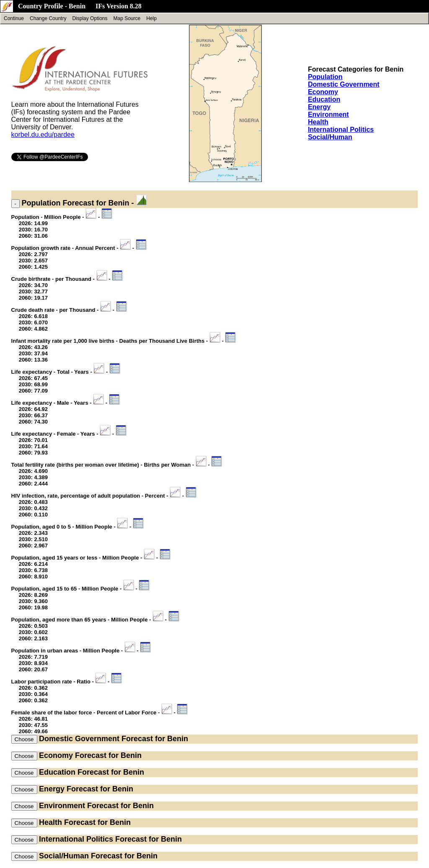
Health (318, 122)
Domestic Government (344, 84)
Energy (319, 107)
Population (325, 77)
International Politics (341, 130)
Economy (323, 92)
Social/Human (330, 137)
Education (324, 99)
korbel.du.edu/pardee (43, 135)
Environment (328, 114)
